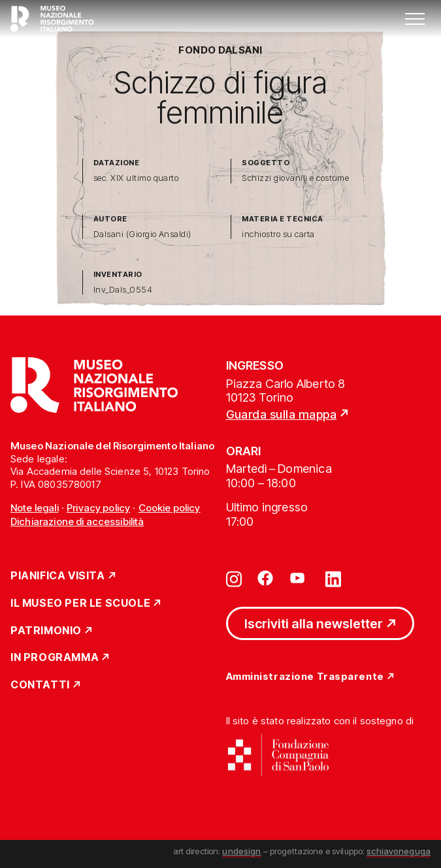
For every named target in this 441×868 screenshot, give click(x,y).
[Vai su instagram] (234, 578)
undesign (241, 851)
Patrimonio (46, 631)
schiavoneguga (399, 851)
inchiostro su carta (278, 234)
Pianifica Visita (58, 576)
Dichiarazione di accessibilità (77, 522)
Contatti (40, 685)
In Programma (55, 658)
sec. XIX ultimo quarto (136, 178)
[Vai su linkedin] (333, 578)
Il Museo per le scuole (80, 603)
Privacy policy (98, 508)
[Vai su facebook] (265, 578)
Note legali (35, 508)
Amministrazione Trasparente (305, 677)
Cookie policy (170, 508)
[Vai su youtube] (299, 578)
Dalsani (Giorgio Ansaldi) (142, 234)
